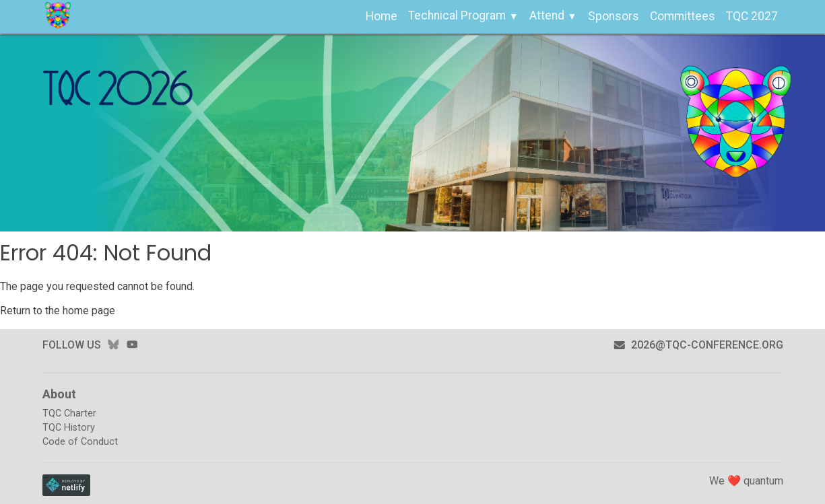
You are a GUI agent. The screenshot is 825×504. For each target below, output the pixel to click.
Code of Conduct (80, 442)
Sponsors (614, 16)
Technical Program (457, 15)
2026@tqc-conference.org (698, 345)
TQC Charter (69, 413)
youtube (132, 345)
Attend (547, 15)
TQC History (69, 428)
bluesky (113, 345)
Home (382, 16)
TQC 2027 (752, 16)
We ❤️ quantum (746, 481)
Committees (683, 16)
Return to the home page (58, 311)
